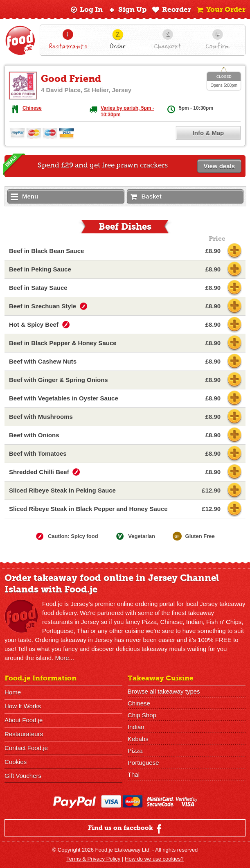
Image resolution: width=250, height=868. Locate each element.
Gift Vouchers (23, 776)
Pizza (135, 751)
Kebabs (138, 739)
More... (64, 658)
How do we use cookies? (154, 859)
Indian (136, 727)
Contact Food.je (26, 748)
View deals (219, 166)
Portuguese (143, 763)
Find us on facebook (126, 829)
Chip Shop (142, 715)
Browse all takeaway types (164, 691)
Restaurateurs (24, 734)
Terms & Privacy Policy (93, 859)
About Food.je (24, 720)
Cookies (16, 762)
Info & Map (208, 133)
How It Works (23, 706)
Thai (134, 774)
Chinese (32, 108)
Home (13, 692)
